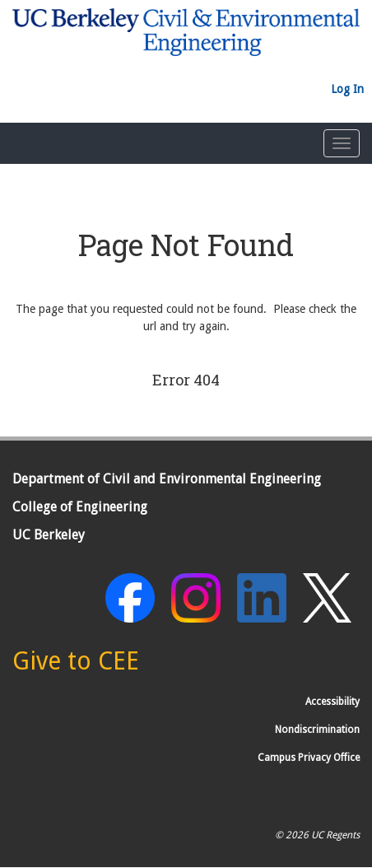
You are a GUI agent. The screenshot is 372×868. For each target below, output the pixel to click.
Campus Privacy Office (309, 758)
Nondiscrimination (317, 730)
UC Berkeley (49, 535)
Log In (347, 89)
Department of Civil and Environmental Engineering (167, 479)
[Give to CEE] (76, 665)
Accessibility (332, 702)
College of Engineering (80, 507)
